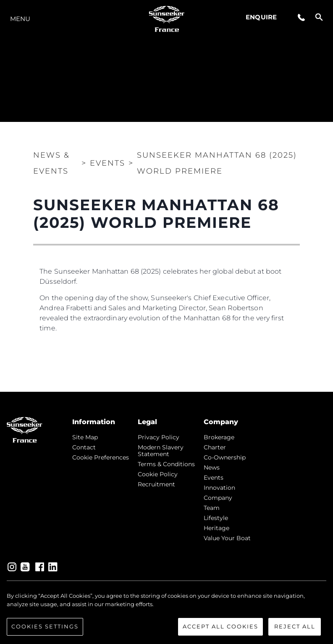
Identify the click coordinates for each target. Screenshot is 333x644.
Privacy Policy (159, 437)
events (214, 478)
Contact (84, 447)
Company (218, 498)
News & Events (51, 163)
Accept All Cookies (220, 626)
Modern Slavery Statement (161, 451)
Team (212, 508)
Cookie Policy (158, 474)
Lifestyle (216, 518)
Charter (215, 447)
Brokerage (219, 437)
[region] (166, 614)
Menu (20, 19)
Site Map (85, 437)
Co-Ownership (225, 457)
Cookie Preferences (101, 457)
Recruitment (156, 484)
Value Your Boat (227, 538)
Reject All (295, 626)
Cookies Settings (45, 626)
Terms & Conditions (166, 464)
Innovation (219, 488)
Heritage (216, 528)
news (212, 467)
